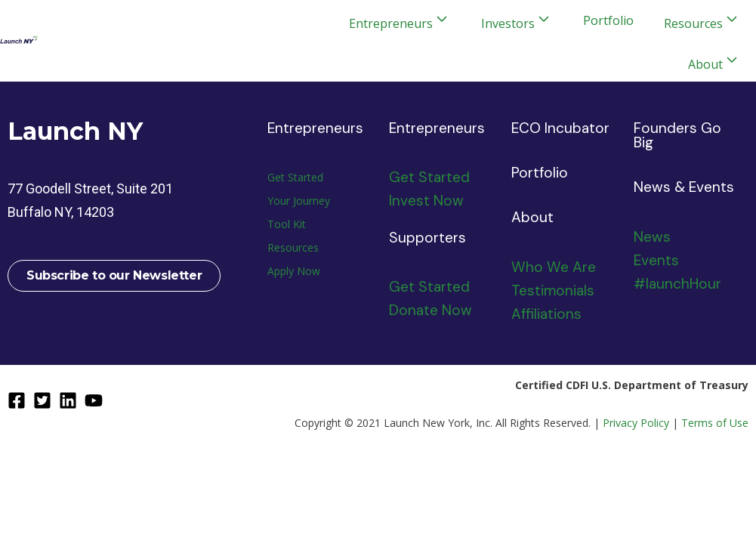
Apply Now (294, 271)
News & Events (684, 187)
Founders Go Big (677, 135)
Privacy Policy (636, 423)
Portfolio (608, 20)
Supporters (427, 238)
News (652, 237)
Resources (293, 247)
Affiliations (546, 314)
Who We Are (554, 267)
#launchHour (677, 284)
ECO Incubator (560, 128)
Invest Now (426, 201)
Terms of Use (715, 423)
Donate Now (430, 310)
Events (656, 260)
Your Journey (299, 201)
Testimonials (553, 291)
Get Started (295, 177)
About (532, 217)
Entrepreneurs (315, 128)
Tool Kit (287, 224)
